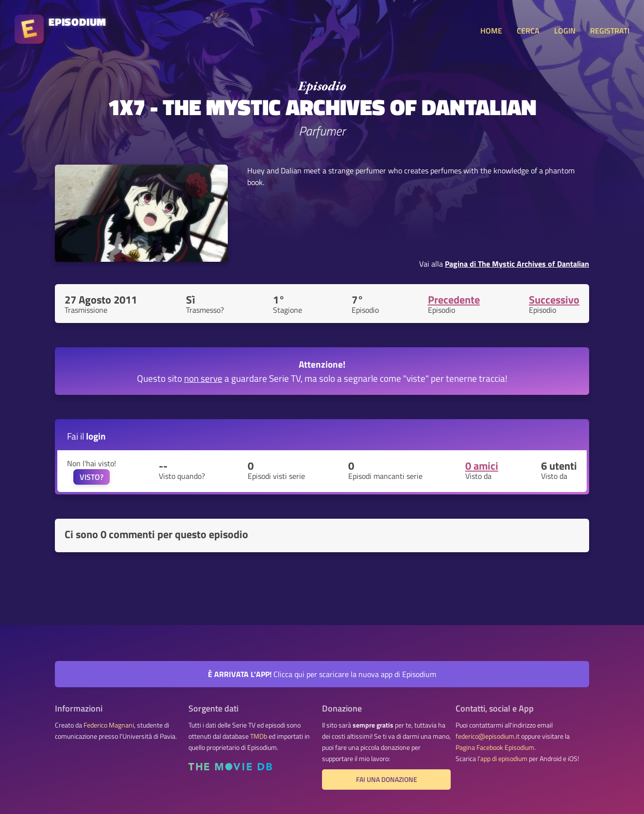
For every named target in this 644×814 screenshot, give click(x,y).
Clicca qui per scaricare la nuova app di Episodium (322, 674)
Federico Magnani (109, 725)
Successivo (554, 300)
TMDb (259, 736)
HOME (491, 31)
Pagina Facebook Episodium (495, 747)
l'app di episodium (502, 759)
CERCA (528, 31)
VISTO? (92, 477)
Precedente (454, 300)
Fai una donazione (387, 780)
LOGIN (565, 31)
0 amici (482, 466)
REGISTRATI (610, 31)
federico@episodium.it (488, 736)
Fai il (86, 436)
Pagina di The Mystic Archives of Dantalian (517, 264)
